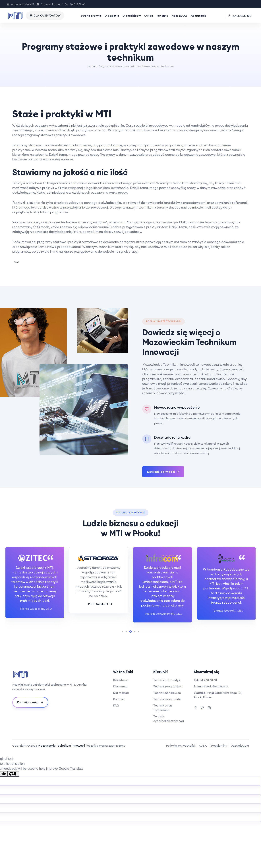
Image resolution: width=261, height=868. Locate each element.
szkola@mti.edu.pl (216, 686)
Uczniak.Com (240, 746)
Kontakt (162, 16)
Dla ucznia (112, 16)
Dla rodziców (132, 16)
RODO (203, 746)
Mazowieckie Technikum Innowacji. (62, 746)
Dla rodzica (121, 693)
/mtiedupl (20, 4)
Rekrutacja (199, 16)
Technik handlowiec (167, 693)
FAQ (116, 705)
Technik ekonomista (167, 699)
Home (91, 66)
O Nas (149, 16)
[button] (123, 632)
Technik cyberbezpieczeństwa (169, 719)
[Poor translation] (13, 774)
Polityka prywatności (181, 746)
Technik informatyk (167, 680)
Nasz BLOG (179, 16)
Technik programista (168, 686)
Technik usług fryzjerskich (163, 708)
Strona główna (91, 16)
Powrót (17, 262)
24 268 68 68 (75, 4)
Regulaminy (219, 746)
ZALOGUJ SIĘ (240, 16)
